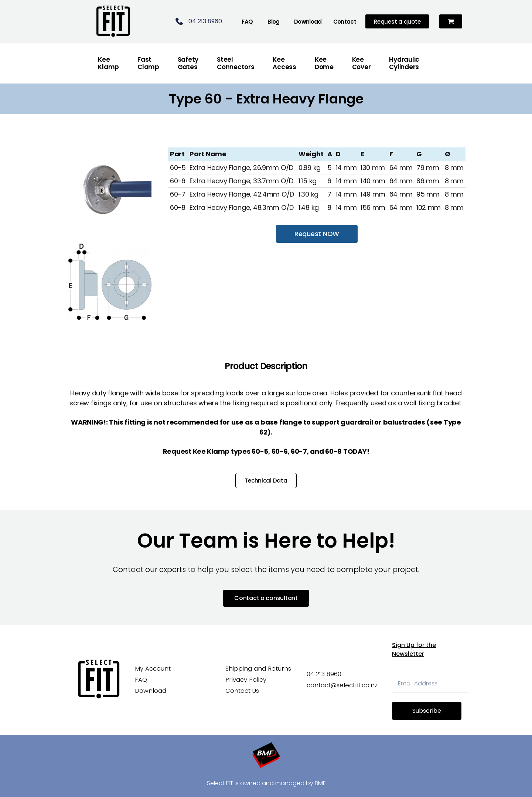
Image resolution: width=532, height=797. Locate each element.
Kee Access (284, 63)
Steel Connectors (236, 63)
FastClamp (148, 63)
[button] (451, 22)
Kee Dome (324, 63)
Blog (274, 22)
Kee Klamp (108, 63)
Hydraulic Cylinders (404, 63)
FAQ (247, 22)
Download (308, 22)
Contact (345, 22)
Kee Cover (362, 63)
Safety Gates (188, 63)
